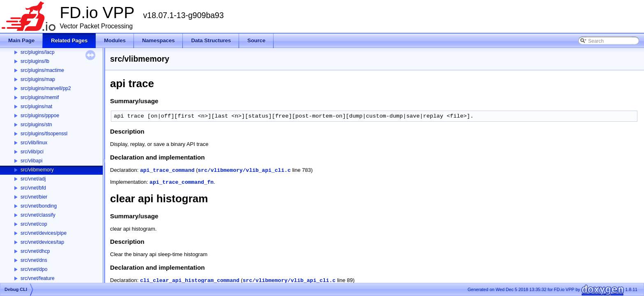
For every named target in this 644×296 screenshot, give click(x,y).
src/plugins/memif (40, 97)
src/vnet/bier (34, 197)
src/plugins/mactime (42, 70)
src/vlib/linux (34, 143)
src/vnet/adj (33, 179)
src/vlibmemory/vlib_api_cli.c (244, 170)
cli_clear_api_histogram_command (190, 281)
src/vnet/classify (38, 215)
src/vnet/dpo (34, 269)
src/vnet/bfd (33, 188)
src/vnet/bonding (39, 206)
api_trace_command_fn (182, 182)
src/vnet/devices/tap (42, 242)
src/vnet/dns (34, 260)
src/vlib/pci (32, 152)
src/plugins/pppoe (40, 116)
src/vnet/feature (38, 278)
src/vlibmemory (37, 170)
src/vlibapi (31, 161)
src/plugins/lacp (38, 52)
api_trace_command (167, 170)
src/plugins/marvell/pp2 (46, 88)
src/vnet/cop (34, 224)
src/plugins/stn (36, 125)
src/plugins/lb (35, 61)
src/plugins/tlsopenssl (44, 134)
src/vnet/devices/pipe (44, 233)
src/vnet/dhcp (35, 251)
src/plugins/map (38, 79)
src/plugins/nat (36, 106)
